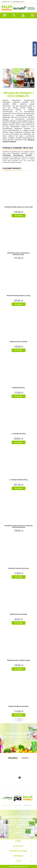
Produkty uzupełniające (19, 78)
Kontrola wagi (8, 78)
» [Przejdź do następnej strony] (23, 720)
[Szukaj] (14, 15)
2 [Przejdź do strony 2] (20, 720)
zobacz (19, 742)
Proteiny (29, 74)
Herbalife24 (29, 83)
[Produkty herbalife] (5, 15)
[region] (18, 42)
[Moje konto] (23, 15)
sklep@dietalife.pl (19, 2)
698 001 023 (5, 2)
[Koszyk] (32, 15)
